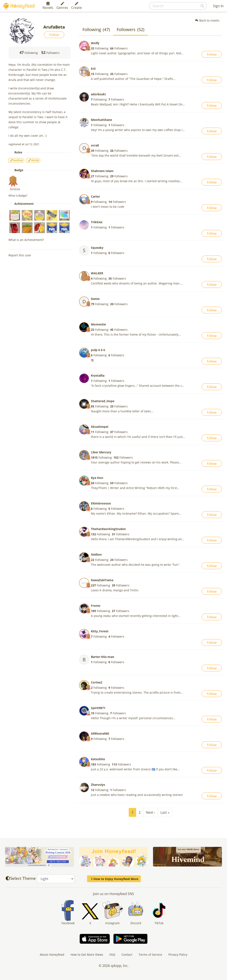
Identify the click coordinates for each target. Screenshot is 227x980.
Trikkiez (97, 222)
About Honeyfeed (52, 955)
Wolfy (95, 43)
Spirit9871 (98, 708)
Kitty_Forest (100, 631)
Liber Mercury (101, 452)
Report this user (20, 255)
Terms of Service (150, 955)
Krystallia (98, 375)
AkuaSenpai (100, 427)
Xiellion (96, 554)
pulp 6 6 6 (98, 350)
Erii (93, 69)
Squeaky (97, 248)
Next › (150, 812)
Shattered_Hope (103, 401)
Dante (95, 299)
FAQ (112, 955)
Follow (54, 35)
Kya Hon (97, 478)
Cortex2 (97, 682)
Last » (165, 812)
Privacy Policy (178, 955)
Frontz (96, 606)
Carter (95, 196)
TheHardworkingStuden (108, 529)
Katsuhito (98, 759)
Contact (127, 955)
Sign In (218, 6)
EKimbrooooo (101, 503)
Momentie (98, 324)
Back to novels (207, 20)
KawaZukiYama (102, 580)
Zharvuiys (98, 785)
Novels (48, 6)
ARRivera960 (100, 733)
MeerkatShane (101, 120)
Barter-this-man (103, 657)
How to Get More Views (87, 955)
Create (77, 6)
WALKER (97, 273)
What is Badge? (18, 195)
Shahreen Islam (102, 171)
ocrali (95, 145)
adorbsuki (98, 94)
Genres (62, 6)
